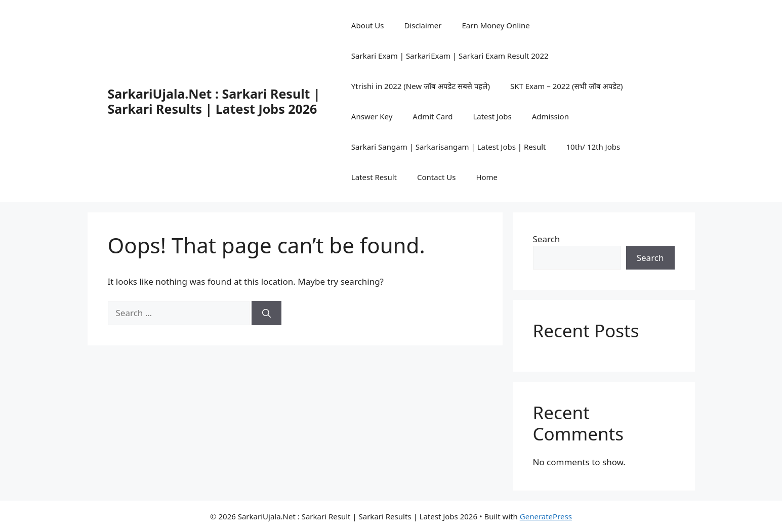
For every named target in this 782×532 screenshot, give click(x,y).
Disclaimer (423, 25)
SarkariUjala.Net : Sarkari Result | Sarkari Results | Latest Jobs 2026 (214, 101)
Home (487, 177)
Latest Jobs (492, 116)
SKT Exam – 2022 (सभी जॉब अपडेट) (567, 86)
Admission (550, 116)
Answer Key (372, 116)
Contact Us (436, 177)
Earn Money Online (496, 25)
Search (547, 239)
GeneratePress (546, 516)
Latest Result (374, 177)
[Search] (266, 313)
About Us (368, 25)
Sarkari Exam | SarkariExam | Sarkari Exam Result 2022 (450, 56)
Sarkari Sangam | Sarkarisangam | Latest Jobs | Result (449, 147)
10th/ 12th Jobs (593, 147)
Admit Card (433, 116)
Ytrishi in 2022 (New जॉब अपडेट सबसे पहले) (421, 86)
